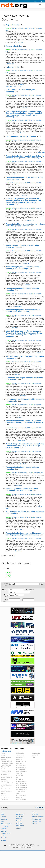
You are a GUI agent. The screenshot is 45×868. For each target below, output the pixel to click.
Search (18, 812)
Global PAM (4, 799)
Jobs (2, 814)
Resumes (4, 817)
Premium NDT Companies (12, 749)
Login (35, 1)
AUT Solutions (5, 775)
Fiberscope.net (5, 797)
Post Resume (20, 826)
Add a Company (6, 751)
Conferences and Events (6, 834)
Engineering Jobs (38, 473)
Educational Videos (6, 824)
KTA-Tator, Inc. (20, 757)
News (3, 822)
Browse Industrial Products (36, 822)
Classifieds (4, 831)
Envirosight (4, 793)
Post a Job (19, 821)
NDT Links (4, 838)
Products (4, 829)
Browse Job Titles (37, 819)
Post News (19, 823)
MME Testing (20, 763)
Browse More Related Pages (14, 86)
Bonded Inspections (6, 777)
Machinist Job (37, 95)
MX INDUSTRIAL (21, 766)
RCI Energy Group (21, 790)
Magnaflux (19, 759)
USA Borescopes (21, 799)
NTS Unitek (19, 775)
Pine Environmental (22, 785)
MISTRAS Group (21, 761)
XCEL (33, 757)
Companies (4, 819)
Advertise (34, 812)
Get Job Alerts (20, 814)
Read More (21, 42)
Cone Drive (4, 779)
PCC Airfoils (20, 779)
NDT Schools (5, 826)
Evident (3, 795)
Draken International (7, 789)
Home (3, 812)
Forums (18, 828)
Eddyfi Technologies (7, 791)
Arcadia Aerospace (6, 769)
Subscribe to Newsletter (20, 818)
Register (41, 1)
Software (4, 840)
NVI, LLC (19, 777)
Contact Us (35, 814)
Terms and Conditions (38, 817)
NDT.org (14, 29)
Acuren (3, 753)
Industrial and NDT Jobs (25, 29)
